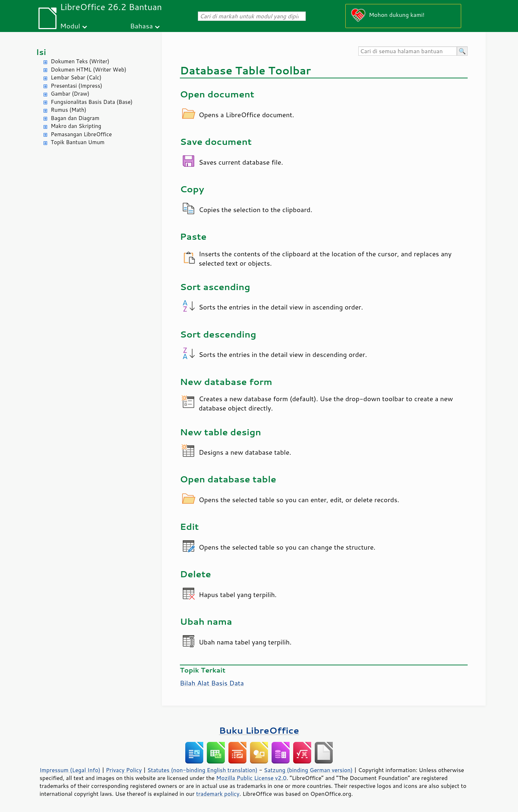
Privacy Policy (124, 770)
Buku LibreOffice (259, 730)
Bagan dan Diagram (75, 118)
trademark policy (218, 794)
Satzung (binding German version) (308, 770)
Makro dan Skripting (76, 126)
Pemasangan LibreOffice (81, 134)
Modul (70, 26)
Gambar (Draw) (70, 94)
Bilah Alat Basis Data (212, 683)
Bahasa (141, 26)
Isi (41, 52)
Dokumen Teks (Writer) (80, 61)
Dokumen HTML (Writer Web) (88, 70)
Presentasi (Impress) (76, 86)
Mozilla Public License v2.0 (251, 778)
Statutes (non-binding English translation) (202, 770)
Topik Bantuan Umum (78, 142)
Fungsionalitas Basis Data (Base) (92, 102)
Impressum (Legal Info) (70, 770)
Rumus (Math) (69, 110)
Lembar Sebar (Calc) (76, 77)
